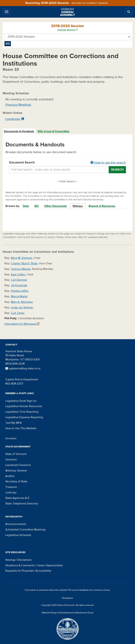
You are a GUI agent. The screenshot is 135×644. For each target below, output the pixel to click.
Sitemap (10, 560)
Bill (37, 206)
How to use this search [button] (108, 163)
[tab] (19, 131)
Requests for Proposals (19, 571)
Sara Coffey (18, 274)
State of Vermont (16, 454)
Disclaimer (11, 438)
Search (117, 170)
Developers (67, 598)
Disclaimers (25, 560)
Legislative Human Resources (24, 406)
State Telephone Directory (22, 504)
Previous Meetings (18, 105)
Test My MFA (14, 423)
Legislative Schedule (18, 535)
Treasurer (11, 487)
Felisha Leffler (20, 291)
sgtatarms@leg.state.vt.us (23, 368)
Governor (11, 460)
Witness (78, 206)
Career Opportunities (50, 565)
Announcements (16, 524)
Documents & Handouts (19, 131)
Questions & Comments (20, 565)
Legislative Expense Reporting (24, 417)
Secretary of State (16, 481)
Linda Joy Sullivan (22, 307)
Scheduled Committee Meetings (25, 530)
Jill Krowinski (19, 285)
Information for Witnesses (22, 324)
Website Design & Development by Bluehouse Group (67, 613)
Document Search (67, 163)
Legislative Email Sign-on (21, 401)
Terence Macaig (21, 269)
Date (26, 206)
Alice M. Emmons (22, 258)
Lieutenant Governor (18, 465)
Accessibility (43, 571)
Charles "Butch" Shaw (24, 263)
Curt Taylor (18, 313)
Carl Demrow (19, 280)
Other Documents (56, 206)
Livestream (13, 119)
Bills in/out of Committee (54, 131)
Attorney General (16, 471)
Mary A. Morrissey (22, 302)
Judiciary (11, 492)
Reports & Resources (102, 206)
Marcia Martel (19, 296)
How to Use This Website (21, 428)
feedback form (86, 590)
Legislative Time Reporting (22, 412)
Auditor (10, 476)
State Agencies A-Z (17, 498)
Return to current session (90, 3)
